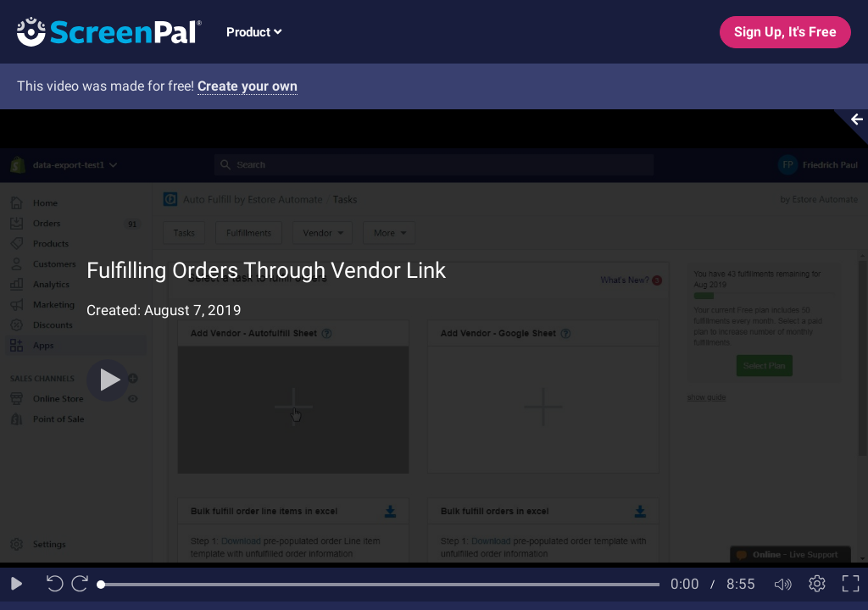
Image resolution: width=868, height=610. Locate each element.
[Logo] (101, 31)
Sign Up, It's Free (785, 32)
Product (254, 32)
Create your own (248, 86)
